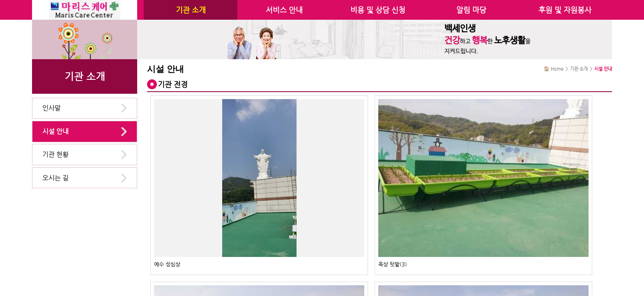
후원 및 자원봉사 (565, 10)
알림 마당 (471, 10)
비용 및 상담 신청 (378, 10)
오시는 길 (55, 178)
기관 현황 (55, 154)
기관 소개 (191, 10)
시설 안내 (55, 131)
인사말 (52, 108)
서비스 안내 (284, 10)
